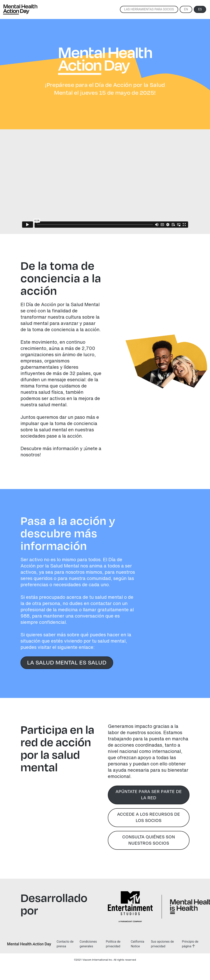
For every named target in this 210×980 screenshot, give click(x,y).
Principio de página (190, 944)
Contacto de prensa (65, 944)
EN (186, 9)
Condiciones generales (88, 944)
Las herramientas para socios (149, 9)
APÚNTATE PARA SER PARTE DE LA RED (149, 794)
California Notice (137, 944)
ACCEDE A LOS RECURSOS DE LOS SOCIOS (149, 817)
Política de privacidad (113, 944)
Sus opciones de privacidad (162, 944)
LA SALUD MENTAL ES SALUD (67, 662)
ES (200, 9)
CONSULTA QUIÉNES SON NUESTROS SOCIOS (149, 840)
